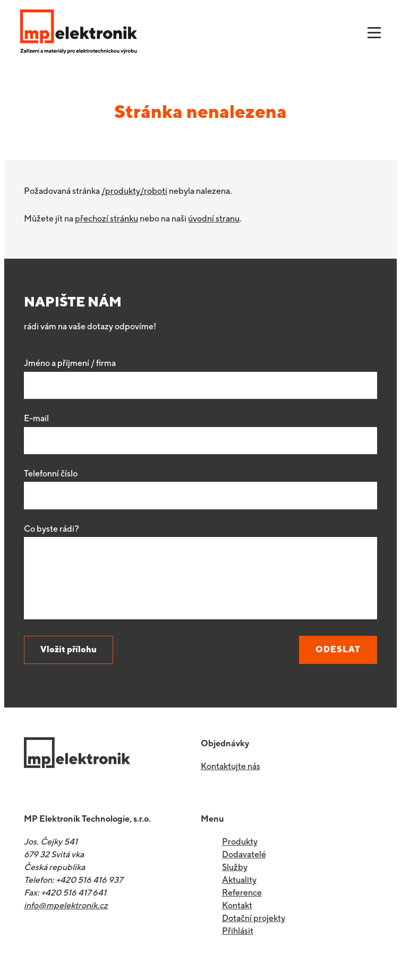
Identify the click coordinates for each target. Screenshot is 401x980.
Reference (242, 893)
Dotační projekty (254, 918)
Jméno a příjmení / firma (70, 363)
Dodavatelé (244, 854)
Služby (235, 867)
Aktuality (239, 880)
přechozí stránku (106, 219)
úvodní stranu (214, 219)
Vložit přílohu (69, 649)
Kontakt (237, 905)
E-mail (36, 418)
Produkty (240, 842)
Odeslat (338, 649)
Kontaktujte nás (231, 766)
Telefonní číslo (51, 474)
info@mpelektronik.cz (66, 905)
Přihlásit (238, 931)
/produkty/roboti (134, 191)
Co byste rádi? (52, 529)
